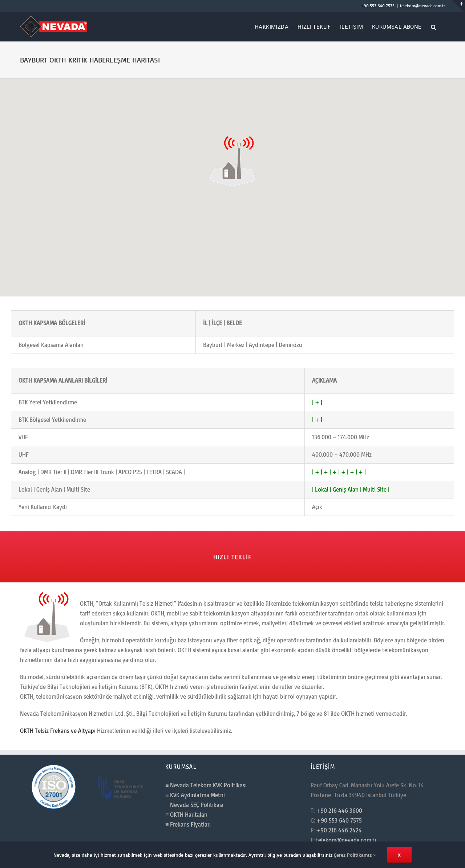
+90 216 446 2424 (339, 830)
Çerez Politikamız (355, 855)
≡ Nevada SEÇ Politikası (194, 805)
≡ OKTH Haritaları (186, 815)
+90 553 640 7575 (377, 6)
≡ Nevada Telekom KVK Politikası (206, 785)
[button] (433, 27)
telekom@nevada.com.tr (422, 6)
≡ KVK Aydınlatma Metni (195, 795)
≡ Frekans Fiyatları (188, 824)
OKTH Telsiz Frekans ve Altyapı (58, 731)
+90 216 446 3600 (339, 811)
